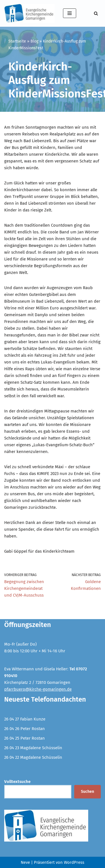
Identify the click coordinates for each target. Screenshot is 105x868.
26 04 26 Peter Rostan (25, 729)
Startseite (17, 41)
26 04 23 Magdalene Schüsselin (33, 748)
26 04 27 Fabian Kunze (25, 719)
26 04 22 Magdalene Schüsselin (33, 757)
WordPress (74, 862)
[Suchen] (96, 13)
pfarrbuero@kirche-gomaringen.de (38, 689)
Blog (34, 41)
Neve (25, 862)
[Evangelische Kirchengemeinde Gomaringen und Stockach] (29, 13)
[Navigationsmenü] (70, 13)
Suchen (88, 792)
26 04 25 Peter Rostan (25, 738)
